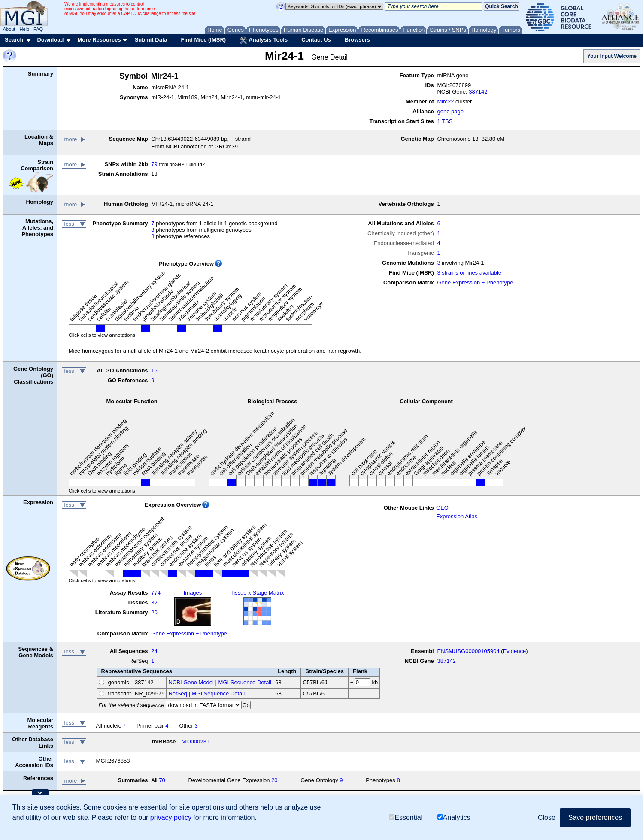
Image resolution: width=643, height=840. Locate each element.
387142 (478, 92)
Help (24, 29)
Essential (406, 817)
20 (154, 612)
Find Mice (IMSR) (203, 40)
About (9, 29)
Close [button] (547, 817)
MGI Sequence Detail (245, 682)
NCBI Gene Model (191, 682)
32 (154, 603)
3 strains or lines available (469, 273)
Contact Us (316, 40)
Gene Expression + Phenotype (475, 283)
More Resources (99, 40)
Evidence (514, 651)
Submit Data (151, 40)
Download (50, 40)
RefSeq (177, 693)
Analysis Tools (264, 40)
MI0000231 (196, 742)
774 (156, 593)
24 (154, 651)
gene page (450, 111)
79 (154, 164)
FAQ (38, 29)
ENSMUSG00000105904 (468, 651)
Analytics (454, 817)
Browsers (357, 40)
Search (14, 40)
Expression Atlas (457, 516)
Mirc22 (445, 101)
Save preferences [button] (595, 817)
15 (154, 370)
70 (162, 780)
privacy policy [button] (171, 817)
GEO (442, 508)
